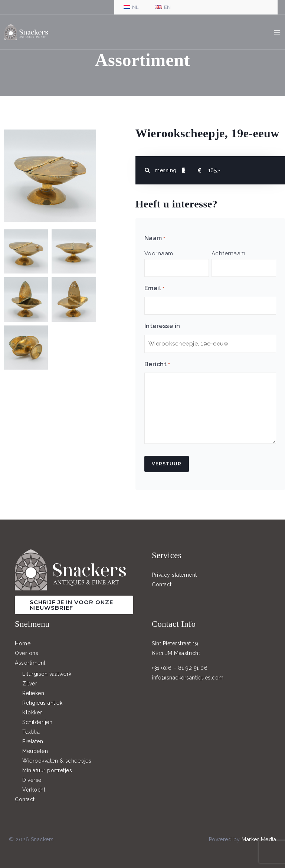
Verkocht (34, 785)
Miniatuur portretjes (47, 765)
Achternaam (229, 253)
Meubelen (35, 746)
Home (23, 639)
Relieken (33, 688)
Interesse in (162, 323)
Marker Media (259, 834)
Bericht (157, 360)
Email (154, 287)
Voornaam (159, 253)
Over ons (27, 648)
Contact (162, 580)
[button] (74, 600)
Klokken (33, 707)
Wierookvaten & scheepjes (57, 756)
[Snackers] (30, 33)
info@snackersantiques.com (188, 673)
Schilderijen (37, 717)
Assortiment (30, 658)
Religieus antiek (42, 698)
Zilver (30, 678)
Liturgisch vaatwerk (47, 669)
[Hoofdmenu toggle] (277, 34)
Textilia (31, 727)
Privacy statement (174, 570)
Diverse (32, 775)
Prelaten (33, 736)
